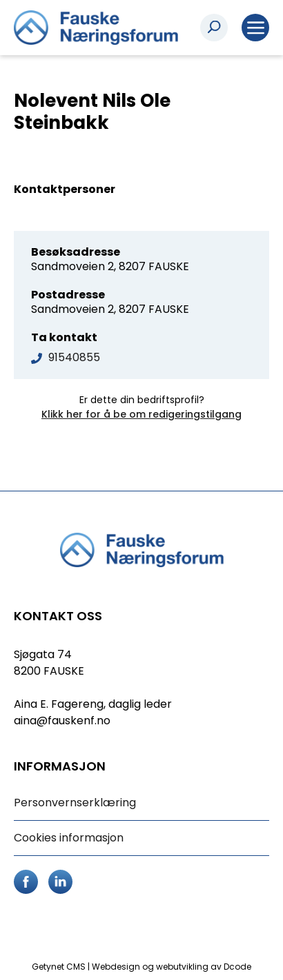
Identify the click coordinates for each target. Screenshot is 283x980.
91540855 (74, 357)
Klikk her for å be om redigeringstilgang (141, 414)
